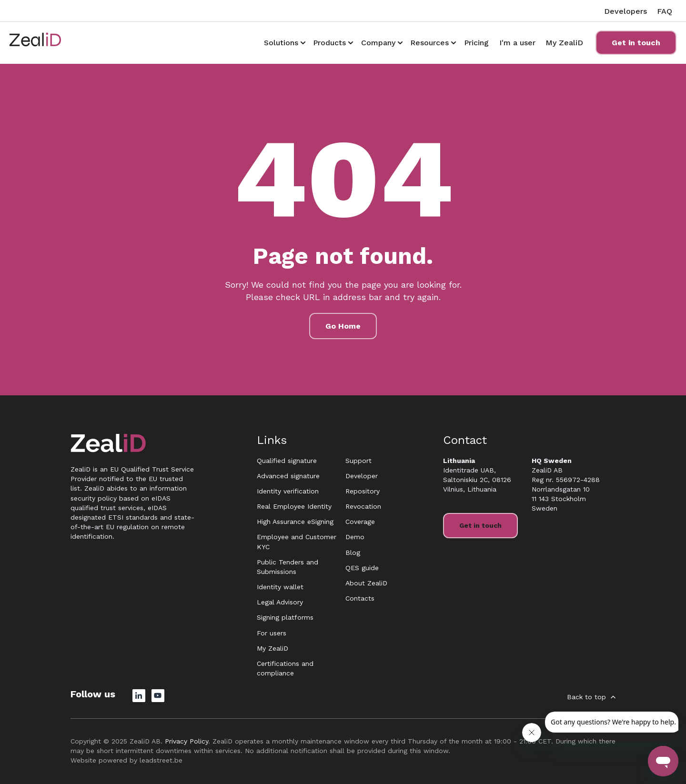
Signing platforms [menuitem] (285, 617)
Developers (625, 11)
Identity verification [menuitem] (288, 491)
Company (378, 43)
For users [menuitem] (272, 633)
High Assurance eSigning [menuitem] (295, 522)
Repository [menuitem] (363, 491)
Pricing (476, 43)
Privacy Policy (187, 741)
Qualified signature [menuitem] (287, 461)
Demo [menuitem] (355, 537)
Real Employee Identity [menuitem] (294, 506)
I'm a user (517, 43)
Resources (429, 43)
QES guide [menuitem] (362, 568)
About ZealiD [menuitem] (366, 583)
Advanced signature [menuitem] (288, 476)
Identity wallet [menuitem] (280, 587)
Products (329, 43)
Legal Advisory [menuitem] (280, 602)
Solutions (281, 43)
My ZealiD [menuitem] (272, 648)
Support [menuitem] (358, 461)
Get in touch (636, 43)
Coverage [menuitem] (360, 522)
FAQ (665, 11)
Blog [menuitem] (353, 553)
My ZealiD (564, 43)
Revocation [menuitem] (363, 506)
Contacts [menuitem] (360, 598)
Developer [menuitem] (362, 476)
